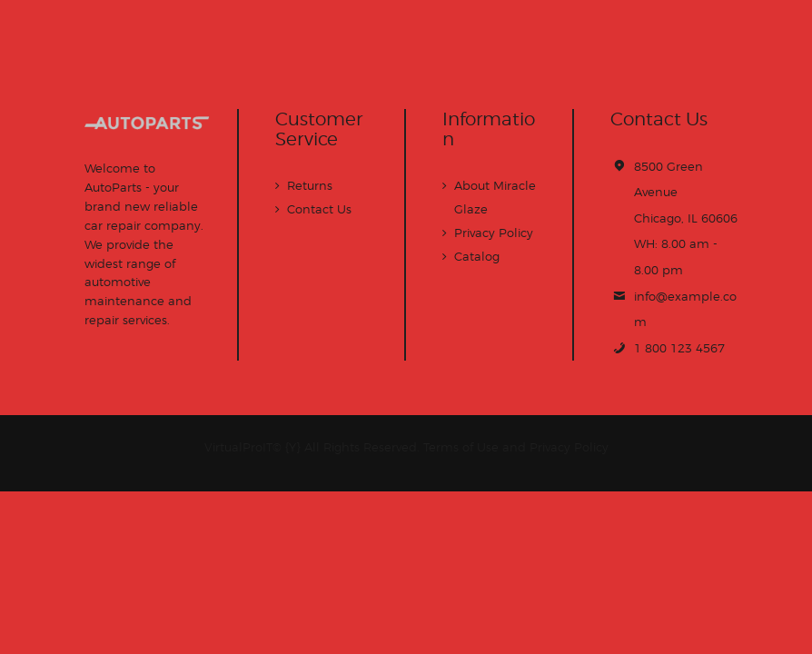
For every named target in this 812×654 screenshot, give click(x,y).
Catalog (477, 256)
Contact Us (319, 209)
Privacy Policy (494, 233)
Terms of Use (461, 447)
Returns (310, 185)
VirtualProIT (238, 447)
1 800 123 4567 (679, 348)
